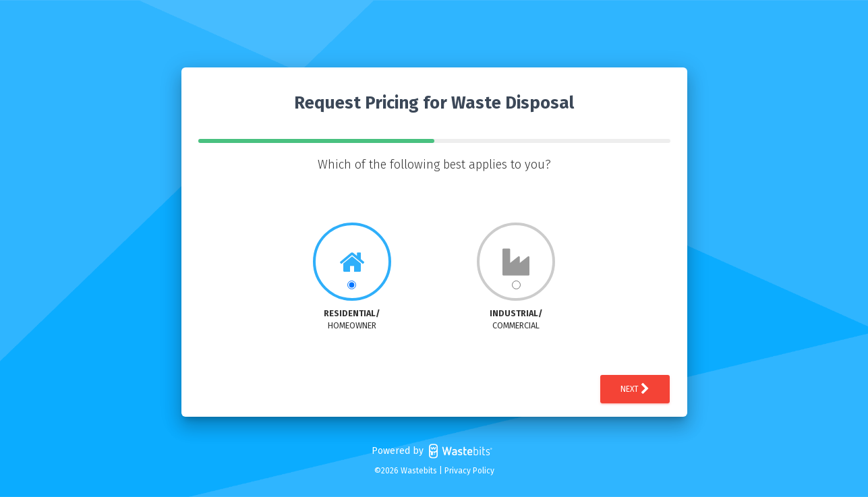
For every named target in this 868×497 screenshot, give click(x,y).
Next (635, 389)
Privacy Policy (469, 471)
